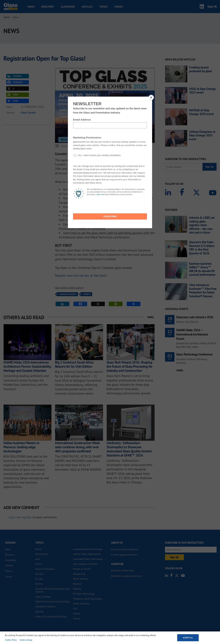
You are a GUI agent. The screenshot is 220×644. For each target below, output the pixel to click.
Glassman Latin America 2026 (195, 317)
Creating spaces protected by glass (200, 69)
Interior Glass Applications (87, 554)
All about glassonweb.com (125, 549)
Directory (48, 7)
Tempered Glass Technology (88, 599)
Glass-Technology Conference (194, 354)
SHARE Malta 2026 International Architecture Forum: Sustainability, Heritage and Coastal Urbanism (27, 366)
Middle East (79, 574)
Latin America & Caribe (85, 564)
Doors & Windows (45, 569)
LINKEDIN (14, 76)
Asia (38, 559)
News (31, 7)
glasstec (40, 611)
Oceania (77, 584)
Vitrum (77, 619)
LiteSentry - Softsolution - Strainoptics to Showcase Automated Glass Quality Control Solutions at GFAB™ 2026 (129, 449)
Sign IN (212, 6)
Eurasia (39, 574)
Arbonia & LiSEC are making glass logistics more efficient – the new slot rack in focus (202, 225)
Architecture (42, 554)
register (27, 517)
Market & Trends (82, 569)
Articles (87, 7)
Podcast (77, 589)
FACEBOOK (15, 82)
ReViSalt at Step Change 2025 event (201, 112)
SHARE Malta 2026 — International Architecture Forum (192, 334)
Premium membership (122, 570)
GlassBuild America (45, 606)
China (38, 564)
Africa (38, 549)
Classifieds (68, 7)
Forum (118, 7)
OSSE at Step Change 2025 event (202, 91)
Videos (77, 614)
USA (75, 609)
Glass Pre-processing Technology (53, 601)
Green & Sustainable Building (51, 616)
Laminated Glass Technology (88, 559)
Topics (103, 7)
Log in (13, 517)
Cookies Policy (11, 640)
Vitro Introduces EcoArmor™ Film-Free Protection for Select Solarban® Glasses (203, 290)
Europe (39, 579)
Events (87, 294)
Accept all (188, 638)
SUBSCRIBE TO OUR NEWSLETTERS (185, 159)
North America (81, 579)
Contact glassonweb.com (124, 555)
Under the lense (81, 604)
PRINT (13, 95)
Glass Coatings (43, 597)
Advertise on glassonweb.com (127, 576)
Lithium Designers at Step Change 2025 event (202, 135)
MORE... (151, 317)
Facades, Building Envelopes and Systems (53, 590)
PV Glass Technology (84, 594)
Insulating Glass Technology (88, 549)
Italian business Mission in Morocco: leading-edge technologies (21, 447)
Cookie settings (26, 640)
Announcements (68, 294)
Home (6, 17)
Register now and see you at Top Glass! (81, 275)
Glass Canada (28, 112)
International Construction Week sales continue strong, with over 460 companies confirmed (77, 447)
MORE (12, 101)
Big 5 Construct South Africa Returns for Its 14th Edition (74, 364)
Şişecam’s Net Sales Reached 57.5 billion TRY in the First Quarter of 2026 (202, 248)
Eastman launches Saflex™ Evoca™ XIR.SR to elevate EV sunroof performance (202, 269)
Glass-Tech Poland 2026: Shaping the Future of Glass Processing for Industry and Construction (130, 366)
